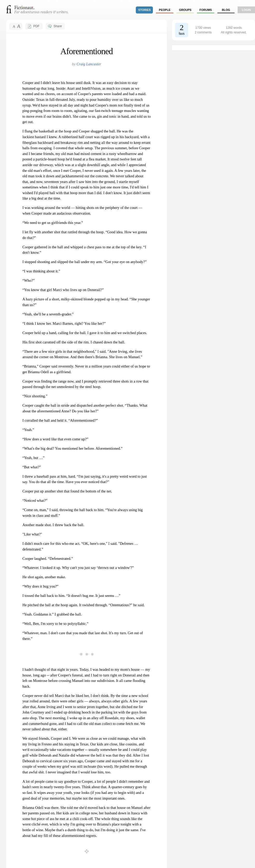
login (246, 10)
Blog (226, 10)
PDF (36, 26)
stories (145, 10)
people (165, 10)
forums (206, 10)
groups (185, 10)
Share (58, 26)
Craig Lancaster (89, 64)
